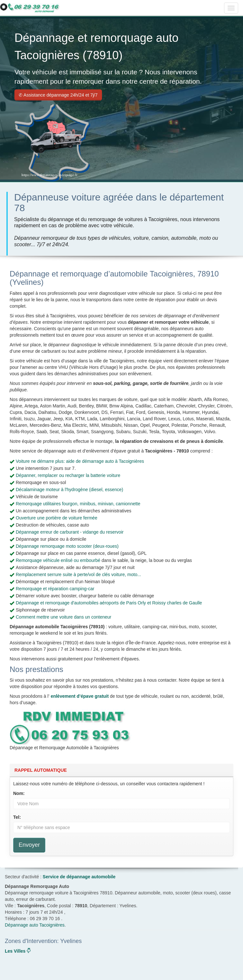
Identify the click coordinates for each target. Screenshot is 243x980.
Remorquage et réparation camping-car (55, 589)
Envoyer (29, 845)
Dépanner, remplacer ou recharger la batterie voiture (68, 475)
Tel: (17, 817)
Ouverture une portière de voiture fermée (57, 518)
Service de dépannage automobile (79, 877)
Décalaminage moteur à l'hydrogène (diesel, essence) (69, 490)
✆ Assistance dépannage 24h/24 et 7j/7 (58, 95)
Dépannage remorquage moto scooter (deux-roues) (67, 546)
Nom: (19, 793)
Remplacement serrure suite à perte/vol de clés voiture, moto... (78, 574)
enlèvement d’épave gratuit (80, 696)
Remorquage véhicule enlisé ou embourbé (58, 560)
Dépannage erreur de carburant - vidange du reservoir (70, 532)
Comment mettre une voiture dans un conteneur (63, 617)
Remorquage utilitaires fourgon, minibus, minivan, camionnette (78, 504)
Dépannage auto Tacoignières (35, 925)
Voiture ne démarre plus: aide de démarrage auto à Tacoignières (80, 461)
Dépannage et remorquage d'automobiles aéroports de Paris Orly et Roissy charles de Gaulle (109, 603)
